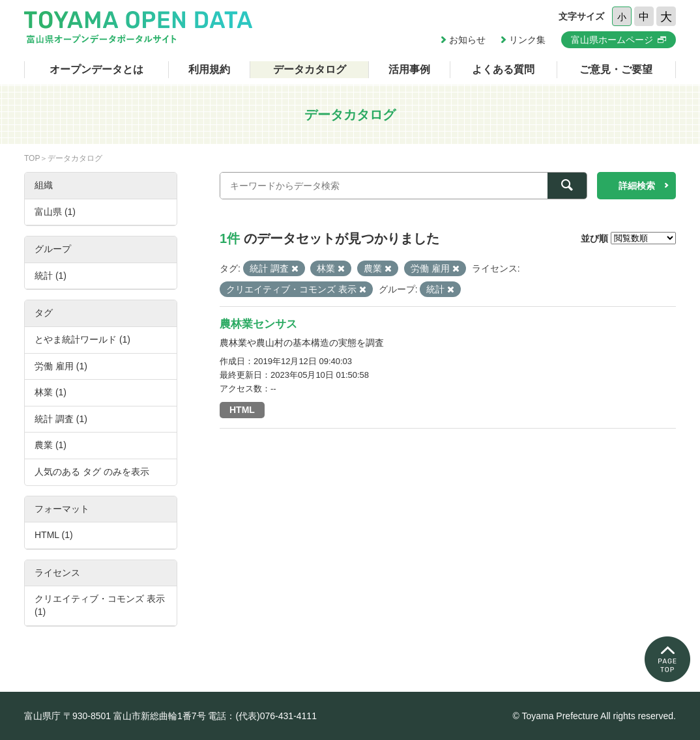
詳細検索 (637, 186)
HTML (242, 410)
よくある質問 (503, 69)
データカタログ (310, 69)
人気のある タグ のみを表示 (92, 472)
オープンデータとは (96, 69)
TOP (32, 158)
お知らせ (467, 40)
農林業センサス (258, 324)
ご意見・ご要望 (616, 69)
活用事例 (409, 69)
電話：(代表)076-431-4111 (262, 716)
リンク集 (527, 40)
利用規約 (209, 69)
